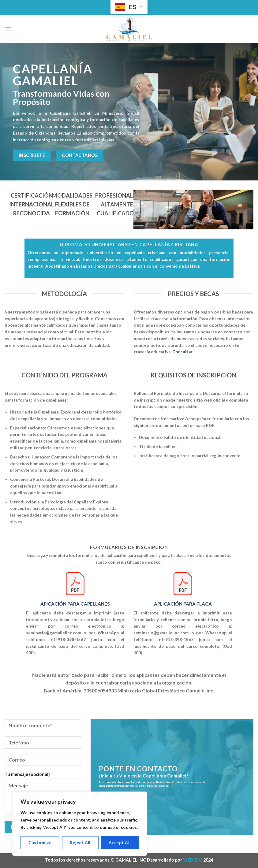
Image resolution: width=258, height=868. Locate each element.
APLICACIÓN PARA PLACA (183, 604)
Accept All (120, 842)
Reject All (80, 842)
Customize (40, 842)
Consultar (182, 352)
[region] (80, 824)
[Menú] (8, 29)
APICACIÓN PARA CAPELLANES (75, 604)
